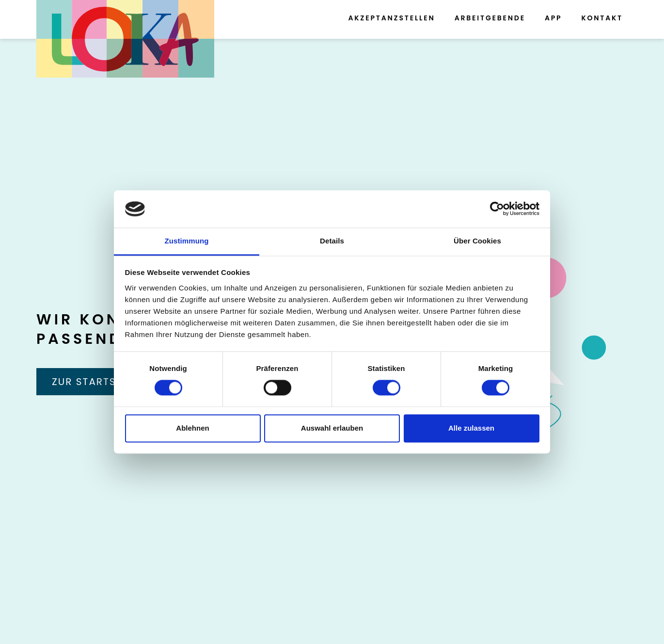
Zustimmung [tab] (187, 241)
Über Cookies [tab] (477, 241)
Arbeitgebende (490, 18)
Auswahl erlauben (332, 428)
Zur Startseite (95, 382)
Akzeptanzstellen (391, 18)
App (553, 18)
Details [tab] (332, 241)
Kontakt (602, 18)
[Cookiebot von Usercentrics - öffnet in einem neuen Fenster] (497, 209)
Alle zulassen (471, 428)
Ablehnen (192, 428)
